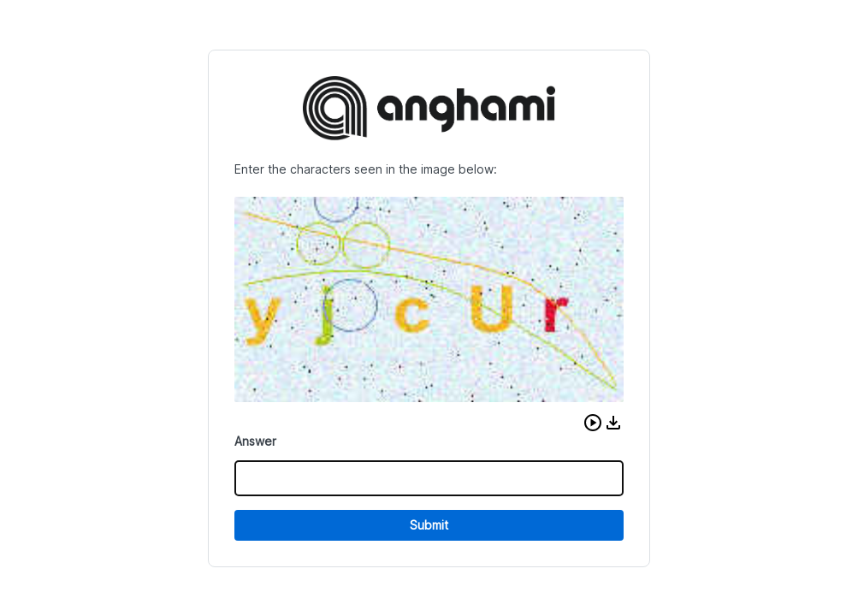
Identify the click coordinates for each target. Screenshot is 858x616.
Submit (429, 525)
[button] (593, 423)
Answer (255, 441)
